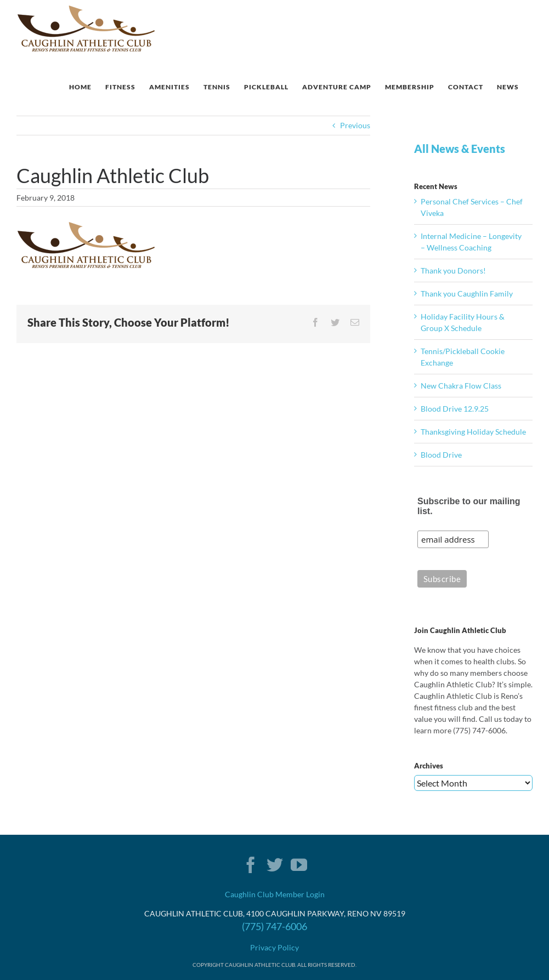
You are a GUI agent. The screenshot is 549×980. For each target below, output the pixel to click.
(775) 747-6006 (274, 926)
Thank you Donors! (453, 270)
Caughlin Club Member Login (275, 894)
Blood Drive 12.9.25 (455, 409)
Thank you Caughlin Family (467, 294)
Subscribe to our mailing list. (469, 506)
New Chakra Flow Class (461, 386)
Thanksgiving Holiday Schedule (473, 432)
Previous (355, 125)
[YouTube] (299, 865)
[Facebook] (251, 865)
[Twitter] (275, 865)
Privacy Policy (274, 947)
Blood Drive (441, 455)
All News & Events (460, 149)
